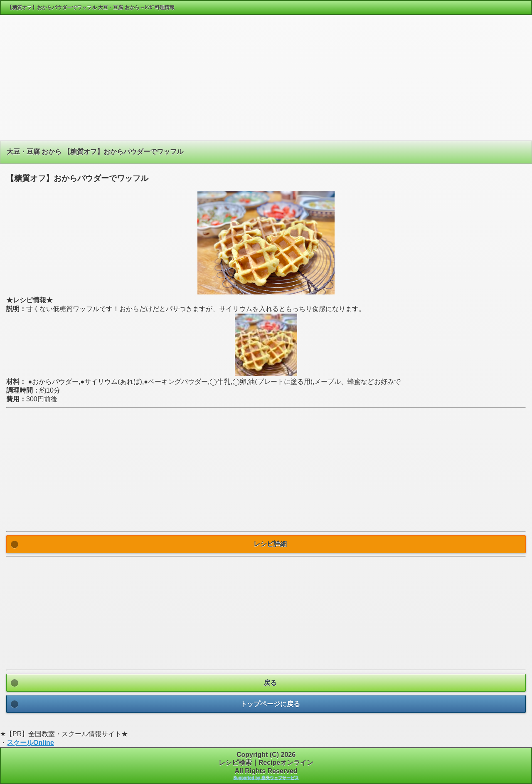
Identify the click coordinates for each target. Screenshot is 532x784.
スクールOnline (30, 743)
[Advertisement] (266, 81)
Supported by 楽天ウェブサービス (266, 778)
